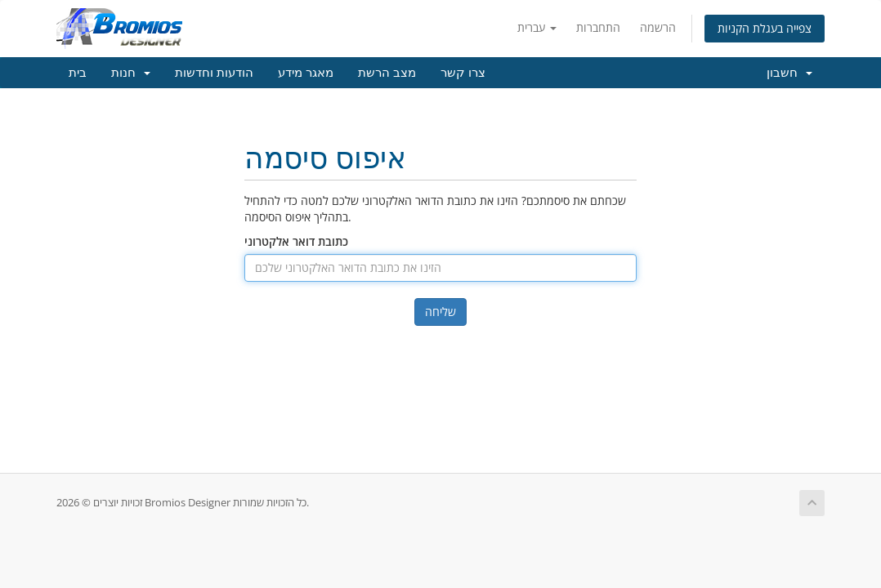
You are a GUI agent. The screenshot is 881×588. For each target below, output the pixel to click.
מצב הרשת (387, 73)
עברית (537, 27)
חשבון (789, 73)
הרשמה (658, 27)
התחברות (598, 27)
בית (78, 73)
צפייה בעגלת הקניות (765, 28)
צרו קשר (463, 73)
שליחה (440, 312)
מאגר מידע (306, 73)
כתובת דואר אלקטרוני (296, 241)
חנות (131, 73)
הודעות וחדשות (214, 73)
